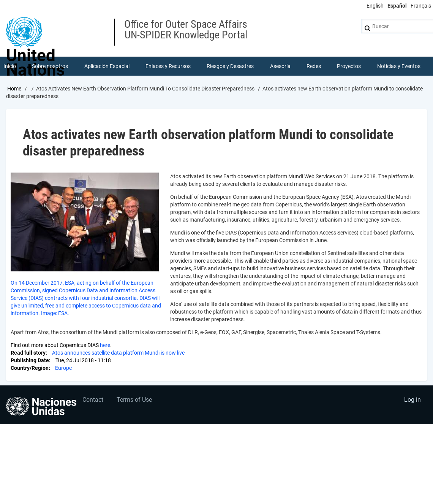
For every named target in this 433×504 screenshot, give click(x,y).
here (105, 345)
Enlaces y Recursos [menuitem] (168, 66)
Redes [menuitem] (314, 66)
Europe (63, 368)
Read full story (28, 353)
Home (14, 89)
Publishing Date (30, 360)
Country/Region (30, 368)
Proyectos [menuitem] (349, 66)
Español (397, 6)
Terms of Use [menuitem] (134, 400)
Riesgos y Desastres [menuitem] (230, 66)
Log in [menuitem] (412, 400)
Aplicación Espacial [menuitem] (107, 66)
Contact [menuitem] (93, 400)
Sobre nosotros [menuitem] (50, 66)
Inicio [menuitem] (10, 66)
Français (421, 6)
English (375, 6)
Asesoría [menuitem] (280, 66)
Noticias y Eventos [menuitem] (399, 66)
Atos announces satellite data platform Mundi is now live (118, 353)
